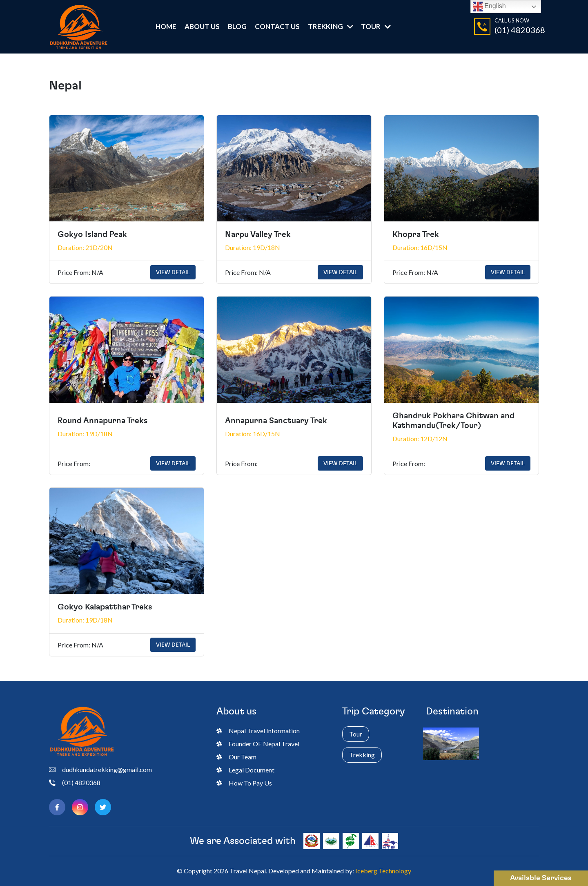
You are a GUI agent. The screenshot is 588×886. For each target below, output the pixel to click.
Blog (237, 26)
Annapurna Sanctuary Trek (276, 421)
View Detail (173, 272)
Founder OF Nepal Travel (258, 744)
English (489, 7)
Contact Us (277, 26)
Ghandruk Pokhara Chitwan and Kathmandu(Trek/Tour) (453, 421)
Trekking (325, 26)
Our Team (236, 757)
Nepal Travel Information (258, 731)
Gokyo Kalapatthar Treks (105, 607)
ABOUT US (202, 26)
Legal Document (245, 770)
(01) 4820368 (520, 30)
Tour (371, 26)
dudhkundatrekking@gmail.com (100, 770)
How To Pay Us (244, 783)
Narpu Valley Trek (258, 234)
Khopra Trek (416, 234)
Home (166, 26)
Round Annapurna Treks (103, 421)
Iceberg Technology (383, 871)
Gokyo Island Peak (92, 234)
